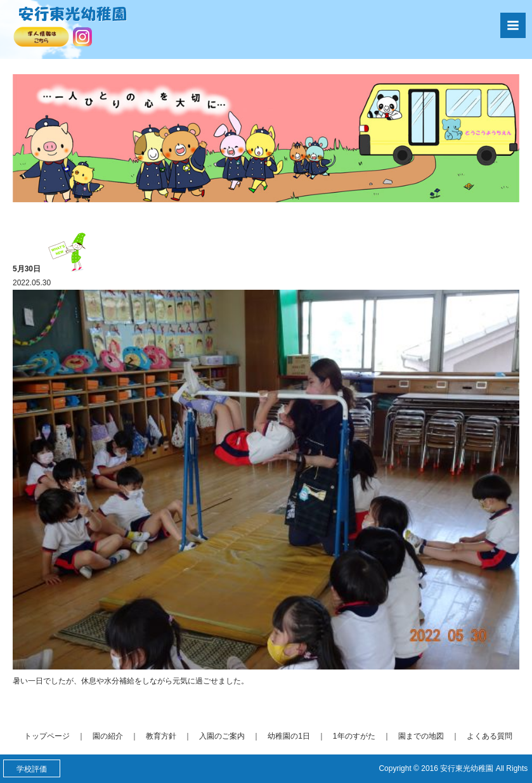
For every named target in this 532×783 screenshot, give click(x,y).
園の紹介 (108, 736)
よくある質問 (490, 736)
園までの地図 (421, 736)
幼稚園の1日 (289, 736)
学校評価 (32, 769)
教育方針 (161, 736)
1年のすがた (354, 736)
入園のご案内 (222, 736)
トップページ (47, 736)
